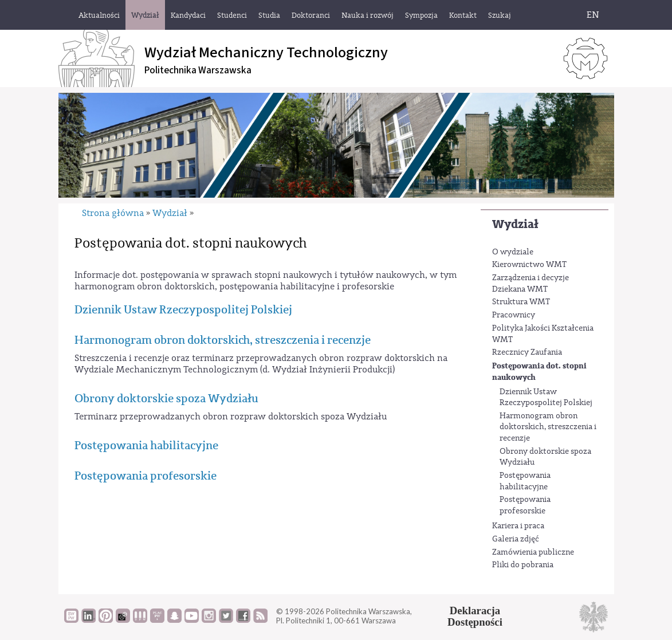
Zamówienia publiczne (533, 552)
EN (593, 15)
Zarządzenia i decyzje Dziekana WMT (530, 284)
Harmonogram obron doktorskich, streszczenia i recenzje (548, 427)
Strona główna (113, 213)
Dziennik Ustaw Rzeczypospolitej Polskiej (546, 398)
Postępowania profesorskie (525, 505)
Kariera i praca (518, 526)
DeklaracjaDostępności (475, 617)
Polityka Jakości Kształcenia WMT (543, 334)
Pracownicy (514, 315)
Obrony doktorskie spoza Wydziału (545, 457)
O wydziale (513, 252)
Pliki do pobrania (523, 565)
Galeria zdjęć (516, 539)
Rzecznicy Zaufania (527, 352)
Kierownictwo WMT (529, 265)
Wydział (515, 224)
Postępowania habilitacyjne (525, 481)
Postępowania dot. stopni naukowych (539, 372)
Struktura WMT (521, 302)
